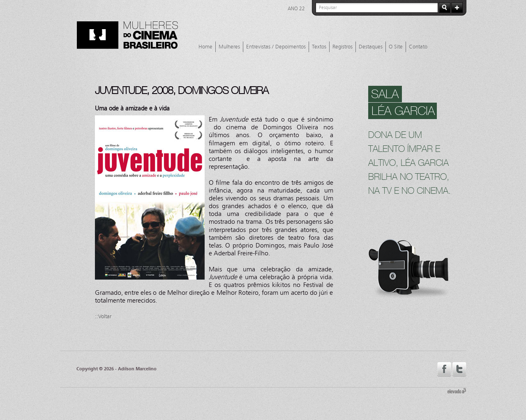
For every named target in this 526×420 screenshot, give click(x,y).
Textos (319, 47)
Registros (343, 47)
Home (205, 47)
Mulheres (229, 47)
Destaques (371, 47)
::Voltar (103, 317)
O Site (396, 47)
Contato (418, 47)
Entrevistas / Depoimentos (276, 47)
